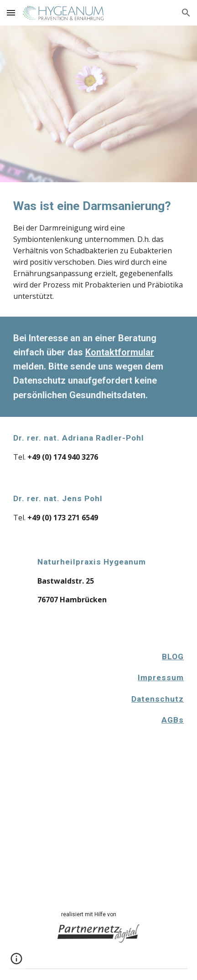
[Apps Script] (98, 817)
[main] (98, 249)
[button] (11, 13)
